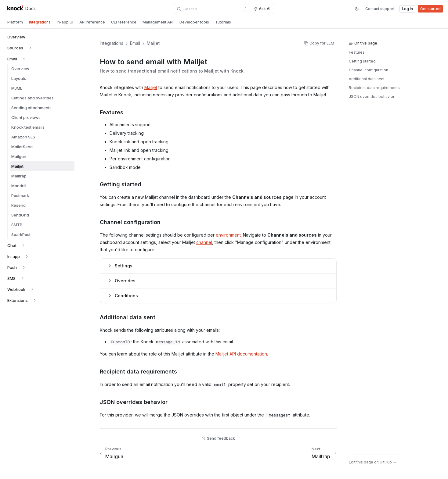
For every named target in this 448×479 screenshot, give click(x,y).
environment (228, 235)
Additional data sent (367, 79)
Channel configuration (369, 70)
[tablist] (224, 23)
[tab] (15, 22)
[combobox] (212, 9)
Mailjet (151, 87)
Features (357, 52)
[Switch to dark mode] (357, 9)
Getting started (362, 61)
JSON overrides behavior (372, 97)
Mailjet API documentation (241, 354)
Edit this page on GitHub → (373, 462)
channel (204, 242)
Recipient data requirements (374, 88)
